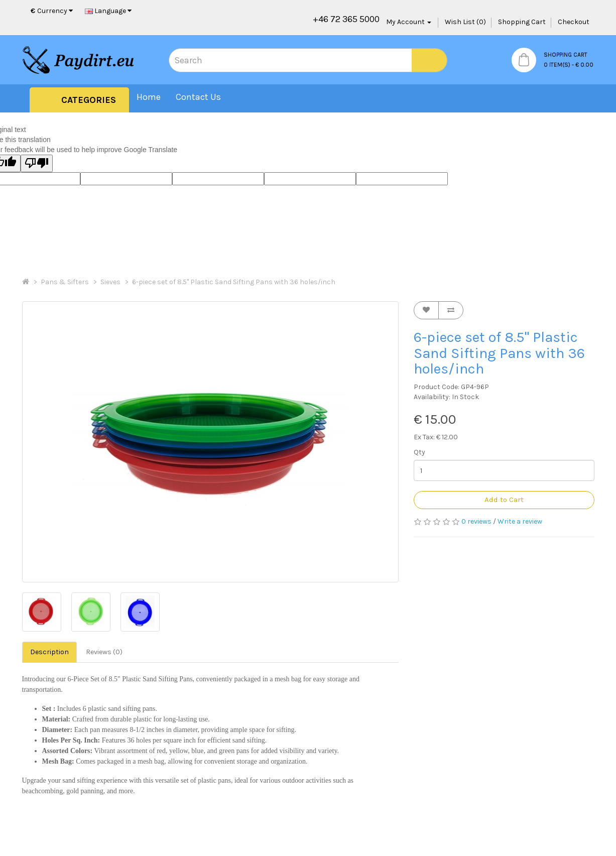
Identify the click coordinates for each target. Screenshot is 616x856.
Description (49, 652)
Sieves (110, 282)
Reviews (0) (104, 652)
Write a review (520, 521)
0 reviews (476, 521)
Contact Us (198, 97)
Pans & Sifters (65, 282)
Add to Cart (504, 500)
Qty (419, 452)
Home (149, 97)
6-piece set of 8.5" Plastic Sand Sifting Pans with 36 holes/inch (234, 282)
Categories (89, 100)
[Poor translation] (37, 163)
